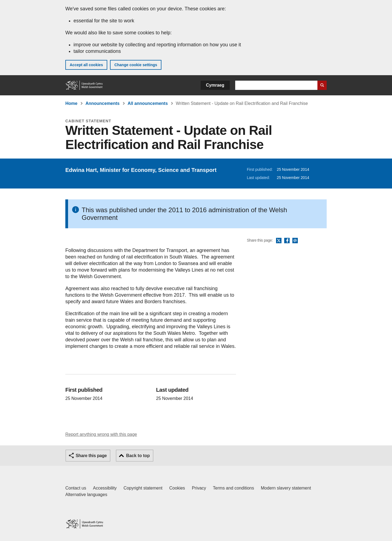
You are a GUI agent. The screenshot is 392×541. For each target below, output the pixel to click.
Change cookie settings (136, 65)
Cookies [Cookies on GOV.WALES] (177, 488)
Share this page (91, 456)
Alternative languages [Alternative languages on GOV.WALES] (86, 495)
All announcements (148, 103)
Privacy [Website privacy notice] (199, 488)
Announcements (102, 103)
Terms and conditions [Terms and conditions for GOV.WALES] (233, 488)
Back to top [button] (138, 456)
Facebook (287, 241)
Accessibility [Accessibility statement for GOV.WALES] (105, 488)
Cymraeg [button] (215, 85)
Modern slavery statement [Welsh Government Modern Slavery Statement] (286, 488)
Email (295, 241)
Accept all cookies (86, 65)
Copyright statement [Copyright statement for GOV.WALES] (143, 488)
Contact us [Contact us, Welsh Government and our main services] (76, 488)
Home (71, 103)
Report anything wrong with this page (101, 434)
